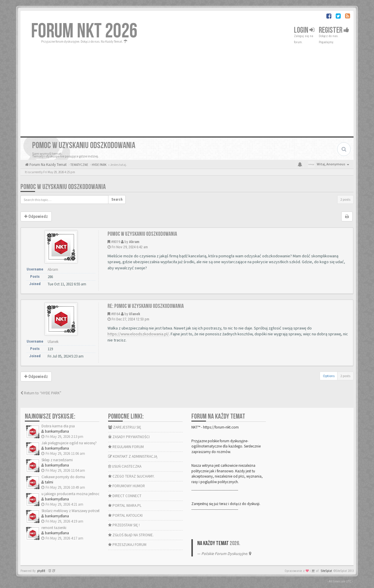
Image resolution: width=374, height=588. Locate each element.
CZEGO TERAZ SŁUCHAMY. (131, 476)
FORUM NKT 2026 (84, 31)
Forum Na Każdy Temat (48, 165)
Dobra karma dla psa (58, 426)
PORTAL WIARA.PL (125, 505)
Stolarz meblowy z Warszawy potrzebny (73, 511)
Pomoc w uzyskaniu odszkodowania (63, 187)
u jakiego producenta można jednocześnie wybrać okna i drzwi (91, 494)
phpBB (41, 571)
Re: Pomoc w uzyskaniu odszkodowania (146, 306)
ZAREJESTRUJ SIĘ (125, 427)
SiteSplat (326, 571)
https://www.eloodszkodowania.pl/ (138, 334)
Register (334, 30)
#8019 (116, 242)
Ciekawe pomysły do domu (63, 477)
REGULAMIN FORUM (126, 447)
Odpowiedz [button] (36, 216)
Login (304, 30)
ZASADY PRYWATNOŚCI (129, 437)
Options (329, 376)
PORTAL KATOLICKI (125, 515)
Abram (134, 242)
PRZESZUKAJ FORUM (127, 545)
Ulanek (135, 314)
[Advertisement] (187, 88)
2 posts (345, 199)
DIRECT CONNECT (125, 496)
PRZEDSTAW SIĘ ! (124, 525)
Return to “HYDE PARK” (41, 393)
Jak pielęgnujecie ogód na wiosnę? (69, 443)
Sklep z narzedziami (57, 460)
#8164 (116, 314)
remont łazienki (54, 528)
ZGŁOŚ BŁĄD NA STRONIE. (131, 535)
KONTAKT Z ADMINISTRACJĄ (133, 456)
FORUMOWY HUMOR (127, 486)
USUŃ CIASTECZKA (125, 466)
